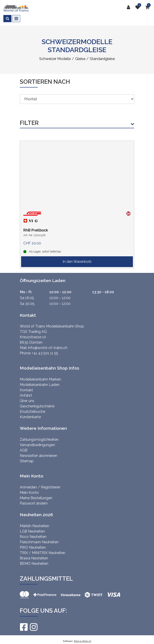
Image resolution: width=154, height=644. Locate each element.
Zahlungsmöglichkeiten (39, 440)
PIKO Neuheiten (33, 547)
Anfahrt (26, 395)
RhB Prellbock (36, 230)
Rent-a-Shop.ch (82, 641)
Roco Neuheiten (33, 537)
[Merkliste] (139, 7)
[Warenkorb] (148, 7)
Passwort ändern (34, 503)
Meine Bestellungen (36, 498)
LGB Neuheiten (32, 531)
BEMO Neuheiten (34, 564)
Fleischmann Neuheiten (39, 542)
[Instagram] (33, 627)
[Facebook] (24, 627)
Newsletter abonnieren (38, 456)
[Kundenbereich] (130, 7)
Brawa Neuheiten (34, 558)
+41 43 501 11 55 (45, 353)
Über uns (27, 401)
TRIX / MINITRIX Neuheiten (43, 553)
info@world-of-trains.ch (48, 348)
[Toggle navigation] (16, 19)
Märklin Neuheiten (34, 526)
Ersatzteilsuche (32, 412)
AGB (24, 450)
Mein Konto (29, 493)
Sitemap (27, 461)
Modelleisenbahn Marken (40, 379)
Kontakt (26, 390)
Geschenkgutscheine (37, 406)
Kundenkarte (30, 417)
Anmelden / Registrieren (40, 487)
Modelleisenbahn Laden (40, 385)
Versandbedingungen (37, 445)
